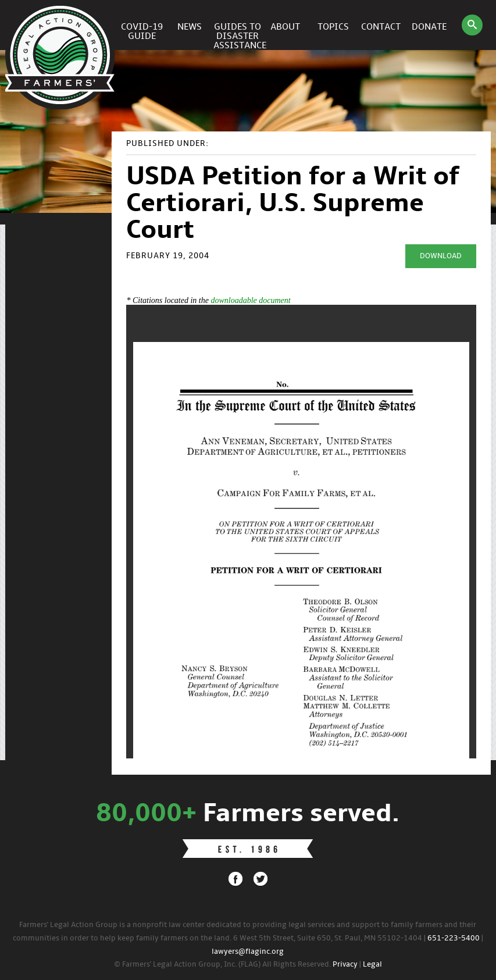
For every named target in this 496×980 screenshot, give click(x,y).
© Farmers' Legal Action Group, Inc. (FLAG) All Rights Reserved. (222, 965)
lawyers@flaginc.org (248, 952)
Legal (372, 965)
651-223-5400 (454, 938)
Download (441, 256)
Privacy (345, 965)
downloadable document (250, 300)
